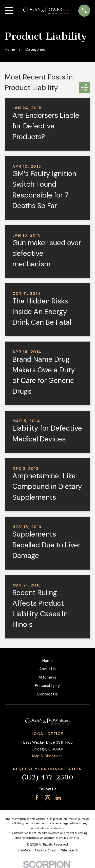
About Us (48, 669)
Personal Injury (47, 686)
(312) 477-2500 (47, 777)
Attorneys (47, 677)
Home (48, 661)
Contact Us (48, 694)
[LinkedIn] (58, 798)
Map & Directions (47, 756)
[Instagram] (48, 798)
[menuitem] (23, 850)
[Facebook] (37, 798)
